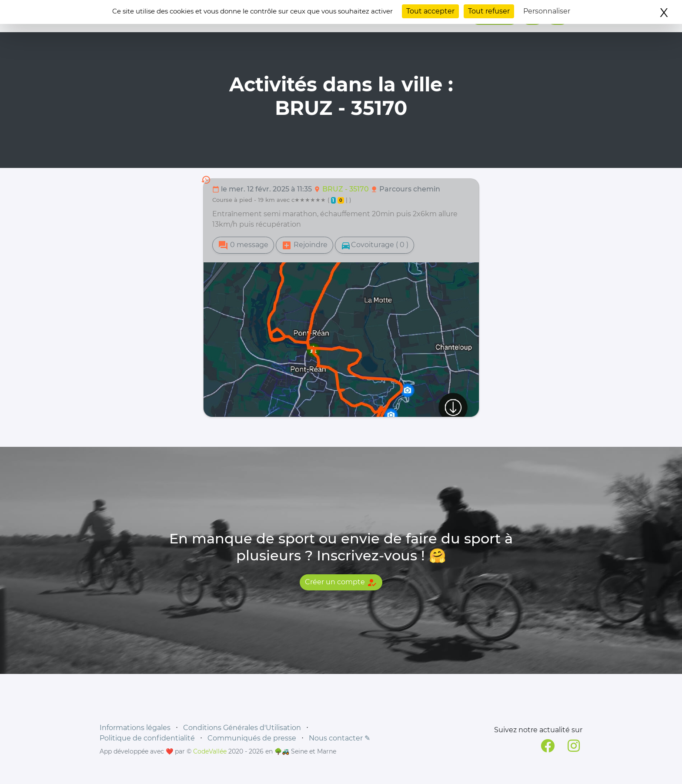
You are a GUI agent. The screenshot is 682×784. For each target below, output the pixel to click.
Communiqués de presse (252, 738)
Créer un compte (341, 583)
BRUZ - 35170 (346, 189)
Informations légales (135, 728)
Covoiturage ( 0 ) (374, 245)
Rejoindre (304, 245)
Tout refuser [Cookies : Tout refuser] (489, 11)
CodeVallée (210, 751)
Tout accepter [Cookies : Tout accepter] (430, 11)
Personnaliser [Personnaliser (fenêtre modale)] (547, 11)
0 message (243, 245)
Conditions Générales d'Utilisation (242, 728)
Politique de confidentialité (147, 738)
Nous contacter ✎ (339, 738)
